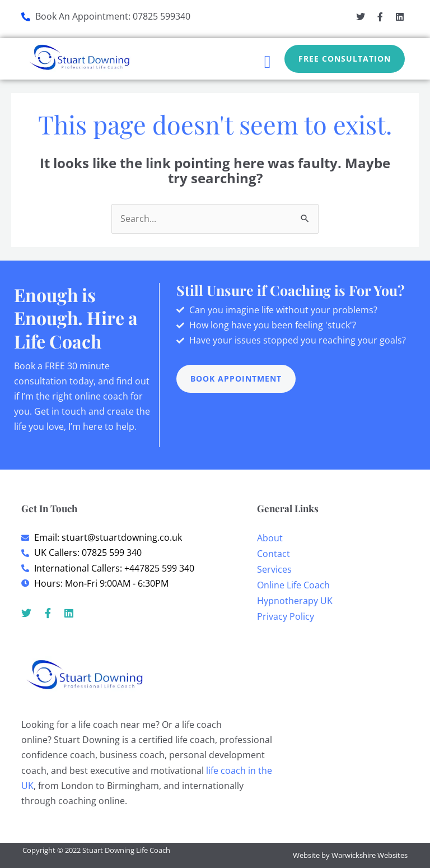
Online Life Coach (293, 585)
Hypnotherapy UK (295, 601)
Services (274, 569)
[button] (268, 62)
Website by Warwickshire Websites (350, 855)
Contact (274, 554)
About (270, 538)
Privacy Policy (286, 616)
